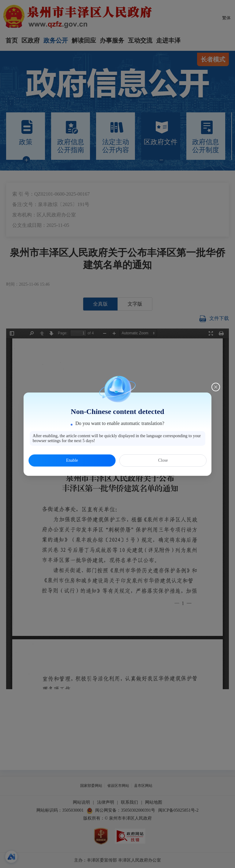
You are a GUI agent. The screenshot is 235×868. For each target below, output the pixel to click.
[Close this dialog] (216, 387)
